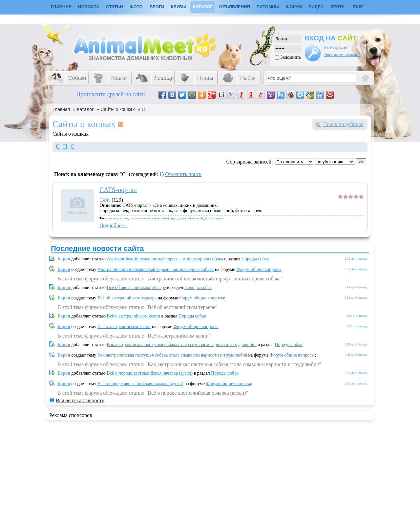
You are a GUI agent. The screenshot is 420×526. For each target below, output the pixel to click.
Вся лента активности (80, 400)
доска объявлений (191, 218)
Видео (316, 7)
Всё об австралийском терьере (136, 287)
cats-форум (169, 218)
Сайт (105, 200)
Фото (136, 7)
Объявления (235, 7)
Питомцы (268, 7)
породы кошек (118, 218)
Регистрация (336, 47)
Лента (338, 7)
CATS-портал (118, 190)
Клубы (179, 7)
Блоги (157, 7)
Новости (89, 7)
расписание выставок (145, 218)
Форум (294, 7)
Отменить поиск (183, 174)
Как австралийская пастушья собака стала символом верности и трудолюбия (182, 345)
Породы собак (255, 259)
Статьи (115, 7)
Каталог (203, 7)
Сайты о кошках (117, 109)
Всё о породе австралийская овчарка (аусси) (150, 373)
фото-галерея (214, 218)
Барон (64, 259)
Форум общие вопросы (259, 269)
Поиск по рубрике (343, 124)
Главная (61, 109)
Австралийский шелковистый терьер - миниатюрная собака (165, 259)
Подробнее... (114, 225)
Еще (358, 7)
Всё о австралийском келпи (134, 316)
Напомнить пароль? (342, 55)
